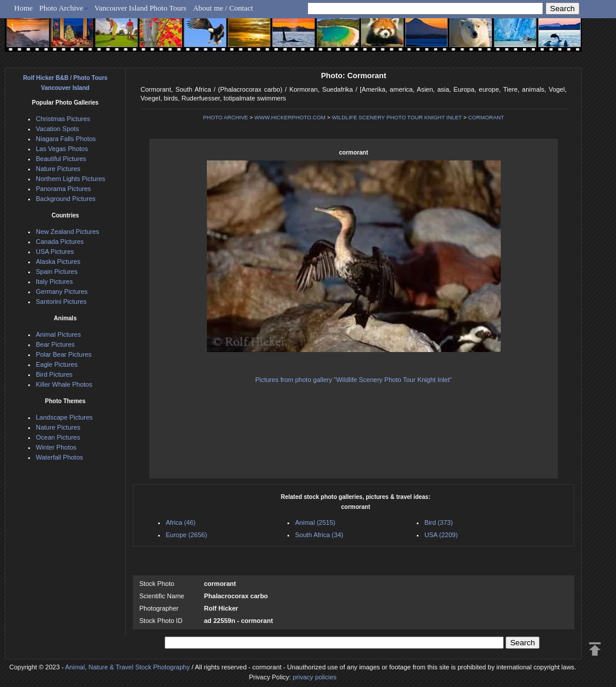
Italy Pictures (54, 281)
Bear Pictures (55, 344)
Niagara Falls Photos (66, 139)
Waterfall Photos (59, 457)
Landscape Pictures (64, 417)
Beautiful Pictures (61, 159)
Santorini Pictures (61, 301)
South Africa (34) (319, 535)
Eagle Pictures (57, 364)
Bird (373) (438, 522)
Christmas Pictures (63, 119)
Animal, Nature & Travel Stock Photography (128, 667)
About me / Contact (223, 8)
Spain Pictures (57, 272)
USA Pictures (55, 252)
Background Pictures (66, 199)
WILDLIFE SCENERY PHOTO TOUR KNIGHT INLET (396, 118)
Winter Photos (56, 447)
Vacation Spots (57, 129)
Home (24, 8)
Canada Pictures (60, 242)
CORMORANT (486, 118)
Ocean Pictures (58, 437)
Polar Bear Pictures (64, 354)
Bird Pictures (54, 374)
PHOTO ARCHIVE (226, 118)
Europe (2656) (186, 535)
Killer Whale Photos (64, 384)
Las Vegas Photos (62, 149)
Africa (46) (181, 522)
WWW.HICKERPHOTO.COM (290, 118)
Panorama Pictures (63, 189)
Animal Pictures (58, 334)
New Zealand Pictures (68, 232)
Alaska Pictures (58, 262)
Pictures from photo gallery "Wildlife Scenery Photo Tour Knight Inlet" (354, 380)
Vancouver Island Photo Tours (141, 8)
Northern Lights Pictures (71, 179)
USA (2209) (441, 535)
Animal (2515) (315, 522)
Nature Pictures (58, 169)
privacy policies (315, 677)
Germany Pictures (62, 291)
